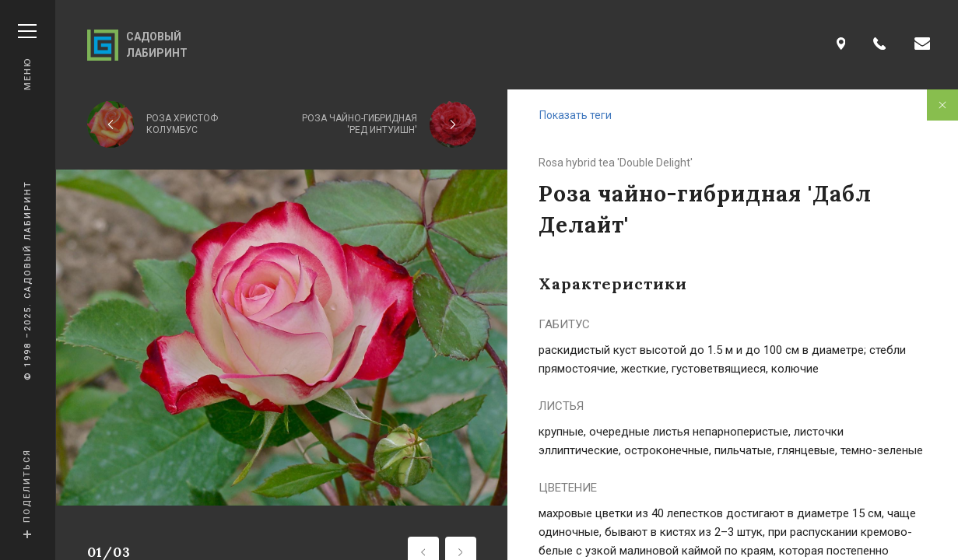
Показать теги (576, 115)
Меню (27, 57)
